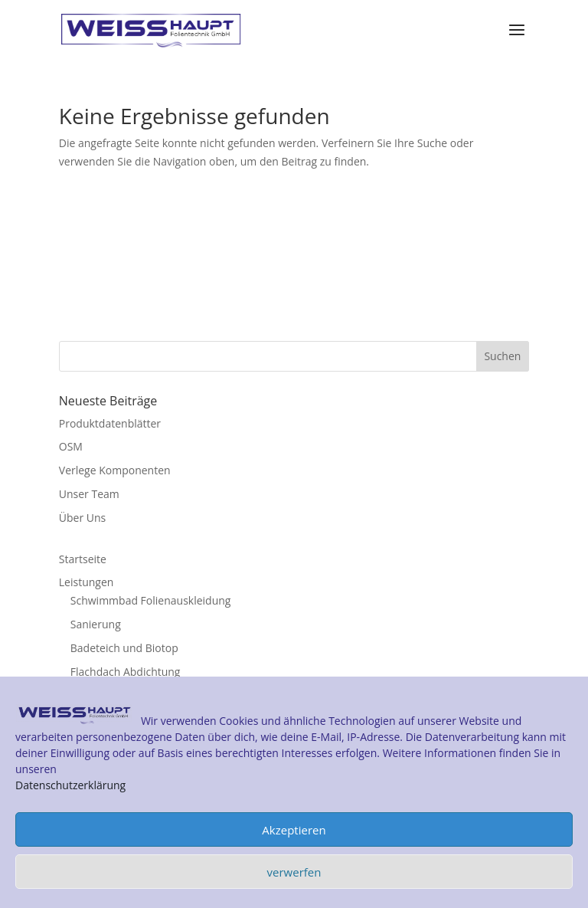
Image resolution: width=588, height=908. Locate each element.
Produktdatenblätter (110, 423)
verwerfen (294, 872)
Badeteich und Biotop (124, 648)
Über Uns (82, 518)
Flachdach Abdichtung (126, 672)
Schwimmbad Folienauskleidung (151, 600)
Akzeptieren (294, 830)
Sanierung (96, 624)
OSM (71, 446)
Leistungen (87, 582)
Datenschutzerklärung (70, 785)
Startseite (83, 559)
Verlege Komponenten (115, 470)
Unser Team (89, 494)
